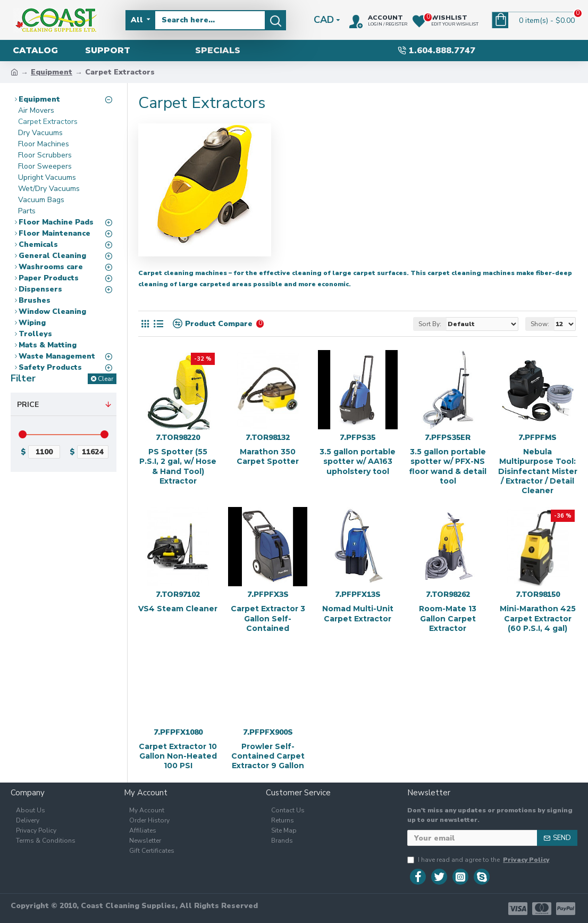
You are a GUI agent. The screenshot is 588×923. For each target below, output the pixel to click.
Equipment (52, 72)
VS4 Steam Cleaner (178, 609)
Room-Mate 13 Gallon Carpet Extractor (448, 618)
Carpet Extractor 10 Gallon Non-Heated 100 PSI (178, 756)
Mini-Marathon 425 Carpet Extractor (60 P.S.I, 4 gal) (538, 618)
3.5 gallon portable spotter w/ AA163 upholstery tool (358, 461)
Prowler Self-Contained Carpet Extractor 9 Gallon (268, 756)
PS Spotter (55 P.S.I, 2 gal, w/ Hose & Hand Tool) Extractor (178, 466)
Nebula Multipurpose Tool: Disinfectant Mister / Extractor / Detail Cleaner (538, 471)
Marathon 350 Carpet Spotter (268, 456)
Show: (540, 324)
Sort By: (430, 324)
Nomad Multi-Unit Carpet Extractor (358, 613)
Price (28, 405)
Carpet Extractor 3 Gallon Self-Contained (268, 618)
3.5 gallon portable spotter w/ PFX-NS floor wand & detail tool (448, 466)
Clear (106, 379)
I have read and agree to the (479, 860)
